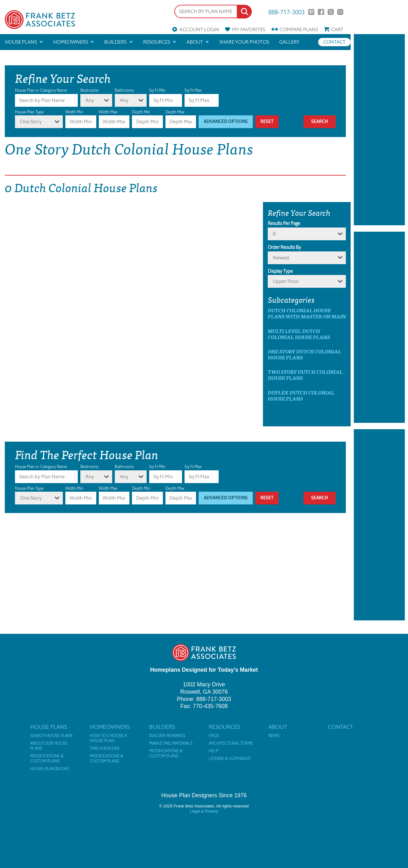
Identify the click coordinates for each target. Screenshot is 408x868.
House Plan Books (50, 769)
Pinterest (311, 12)
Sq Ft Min (157, 90)
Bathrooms (124, 90)
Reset (267, 122)
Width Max (108, 112)
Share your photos (244, 42)
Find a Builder (105, 749)
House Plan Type (29, 112)
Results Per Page (284, 223)
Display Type (280, 271)
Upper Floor (286, 281)
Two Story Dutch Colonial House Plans (305, 375)
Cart (337, 29)
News (274, 736)
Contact (334, 42)
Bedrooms (89, 90)
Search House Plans (51, 736)
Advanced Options (226, 122)
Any (90, 100)
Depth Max (175, 112)
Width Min (74, 112)
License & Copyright (230, 759)
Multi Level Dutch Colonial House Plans (299, 334)
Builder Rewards (167, 736)
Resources (157, 42)
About (195, 42)
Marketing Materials (171, 743)
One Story (31, 122)
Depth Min (141, 112)
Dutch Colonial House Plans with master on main (307, 313)
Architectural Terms (231, 743)
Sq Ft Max (193, 90)
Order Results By (284, 247)
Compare (299, 29)
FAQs (214, 736)
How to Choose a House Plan (108, 738)
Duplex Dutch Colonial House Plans (301, 395)
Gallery (289, 42)
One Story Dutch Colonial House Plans (304, 354)
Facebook (321, 12)
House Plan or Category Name (41, 90)
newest (281, 258)
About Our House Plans (49, 746)
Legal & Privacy (204, 811)
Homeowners (71, 42)
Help (214, 751)
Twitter (331, 12)
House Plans (21, 42)
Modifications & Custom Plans (47, 759)
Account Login (199, 29)
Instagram (340, 12)
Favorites (249, 29)
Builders (115, 42)
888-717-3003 (287, 12)
